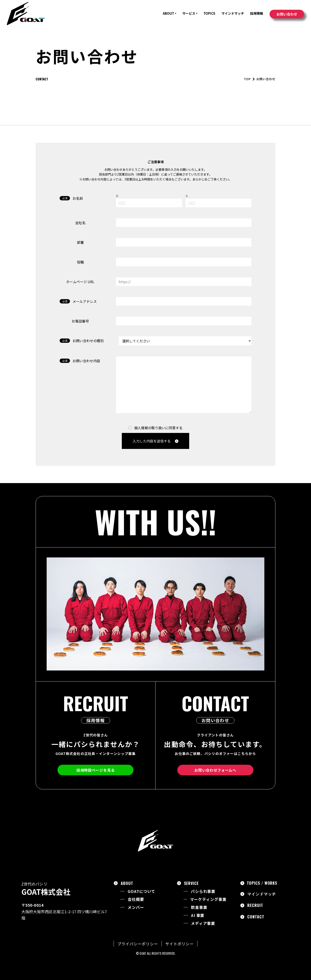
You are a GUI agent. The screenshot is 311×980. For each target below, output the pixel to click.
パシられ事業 (203, 891)
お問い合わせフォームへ (215, 770)
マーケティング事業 (208, 899)
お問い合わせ (287, 14)
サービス (190, 13)
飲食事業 (199, 907)
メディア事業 (203, 923)
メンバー (136, 907)
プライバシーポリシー (138, 944)
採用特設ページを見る (96, 770)
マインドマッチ (233, 13)
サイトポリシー (179, 944)
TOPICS (209, 13)
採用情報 (257, 13)
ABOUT (170, 13)
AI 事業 (198, 915)
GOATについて (141, 891)
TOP (247, 79)
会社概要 (136, 899)
